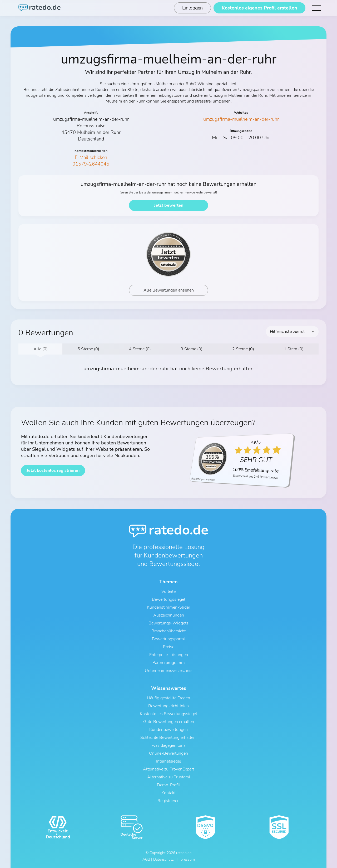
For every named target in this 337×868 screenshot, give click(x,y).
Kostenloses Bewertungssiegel (168, 714)
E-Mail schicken (91, 157)
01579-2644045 (91, 164)
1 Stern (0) (294, 349)
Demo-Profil (168, 785)
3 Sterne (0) (192, 349)
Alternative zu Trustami (169, 777)
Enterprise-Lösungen (169, 655)
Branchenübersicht (168, 631)
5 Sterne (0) (88, 349)
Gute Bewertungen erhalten (169, 722)
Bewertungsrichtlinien (168, 706)
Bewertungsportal (168, 639)
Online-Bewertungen (168, 753)
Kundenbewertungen (168, 730)
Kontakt (168, 793)
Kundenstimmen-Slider (168, 607)
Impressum (186, 859)
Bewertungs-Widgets (168, 623)
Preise (169, 647)
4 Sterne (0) (140, 349)
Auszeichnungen (169, 615)
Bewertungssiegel (169, 599)
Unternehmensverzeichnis (169, 671)
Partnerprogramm (169, 663)
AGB (146, 859)
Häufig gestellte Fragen (168, 698)
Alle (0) (41, 349)
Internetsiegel (169, 761)
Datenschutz (163, 859)
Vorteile (168, 591)
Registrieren (168, 801)
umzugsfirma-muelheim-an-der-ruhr (241, 119)
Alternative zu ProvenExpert (168, 769)
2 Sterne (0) (243, 349)
